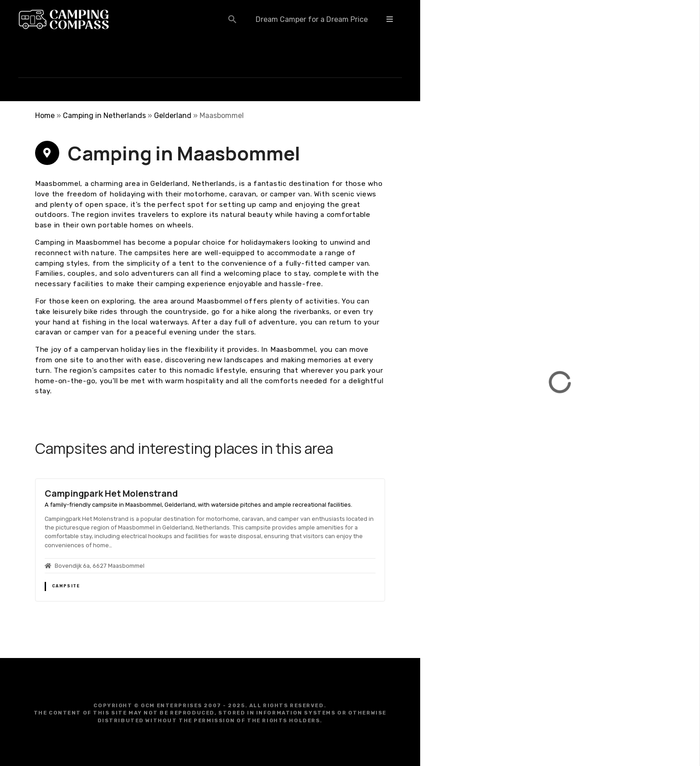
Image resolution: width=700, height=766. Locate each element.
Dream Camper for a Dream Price (312, 19)
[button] (232, 19)
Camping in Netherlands (104, 116)
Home (45, 116)
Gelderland (173, 116)
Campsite (66, 586)
